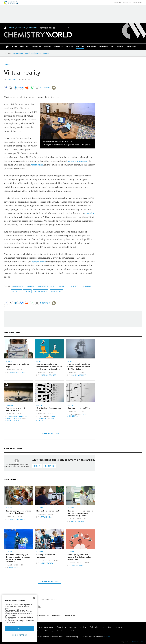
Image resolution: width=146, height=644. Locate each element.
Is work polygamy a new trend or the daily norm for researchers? (79, 557)
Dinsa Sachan (78, 522)
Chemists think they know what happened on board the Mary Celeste (79, 367)
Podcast (9, 405)
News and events (46, 627)
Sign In (11, 28)
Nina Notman (15, 568)
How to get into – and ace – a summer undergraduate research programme (80, 513)
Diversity (75, 286)
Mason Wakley (78, 375)
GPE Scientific (46, 418)
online (27, 291)
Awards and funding (78, 627)
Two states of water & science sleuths (15, 409)
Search (69, 28)
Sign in (37, 466)
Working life (56, 291)
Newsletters (18, 53)
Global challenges (97, 627)
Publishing (117, 3)
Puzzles (46, 53)
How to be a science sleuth (48, 511)
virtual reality (41, 291)
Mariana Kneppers (18, 417)
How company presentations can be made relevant (18, 512)
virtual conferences (77, 161)
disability (63, 286)
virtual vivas (37, 165)
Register (21, 28)
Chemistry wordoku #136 (79, 408)
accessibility (18, 286)
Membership (137, 3)
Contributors (47, 599)
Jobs (27, 53)
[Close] (34, 598)
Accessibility (57, 615)
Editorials (87, 286)
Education (127, 3)
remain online (39, 262)
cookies (107, 637)
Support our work (115, 627)
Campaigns (61, 627)
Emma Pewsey (13, 79)
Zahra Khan (77, 566)
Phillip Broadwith (18, 373)
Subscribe (32, 28)
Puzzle (39, 405)
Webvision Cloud (137, 642)
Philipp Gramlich (17, 519)
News (39, 361)
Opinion (9, 361)
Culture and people (46, 286)
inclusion (16, 291)
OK (19, 629)
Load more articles (49, 434)
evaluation (89, 213)
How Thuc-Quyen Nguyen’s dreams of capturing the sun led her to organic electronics (18, 558)
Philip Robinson (13, 418)
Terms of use (44, 615)
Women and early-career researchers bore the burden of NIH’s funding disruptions (49, 367)
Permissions (70, 615)
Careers (7, 65)
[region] (19, 618)
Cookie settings (19, 635)
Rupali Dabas (46, 517)
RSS (57, 599)
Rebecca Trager (48, 375)
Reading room (36, 53)
